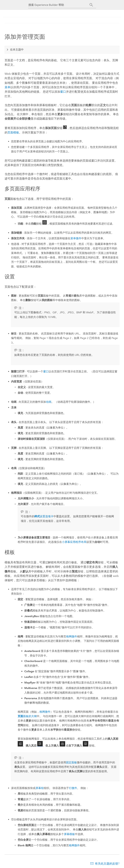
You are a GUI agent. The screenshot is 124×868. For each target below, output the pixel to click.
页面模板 (13, 132)
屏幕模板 (69, 834)
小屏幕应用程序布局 (74, 542)
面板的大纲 (27, 716)
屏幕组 (40, 788)
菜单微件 (76, 238)
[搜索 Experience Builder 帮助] (59, 5)
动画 (49, 402)
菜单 (7, 87)
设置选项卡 (44, 516)
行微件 (73, 788)
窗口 (63, 92)
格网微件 (72, 636)
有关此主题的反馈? (107, 864)
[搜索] (91, 5)
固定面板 (71, 762)
